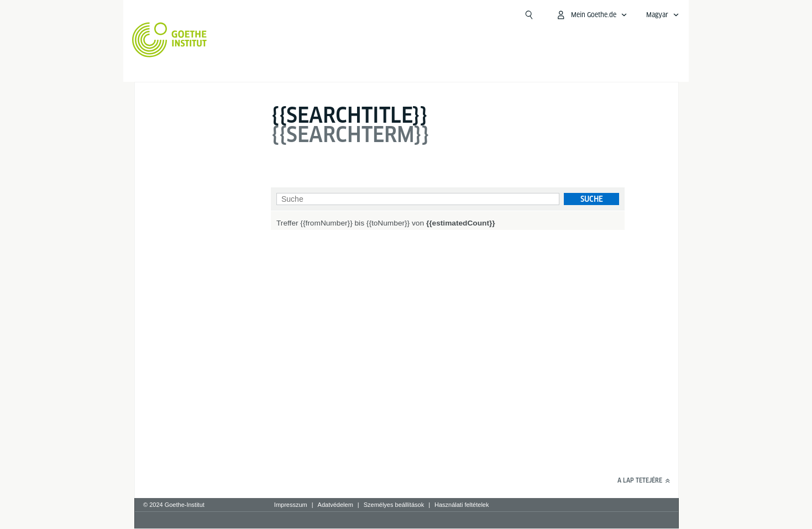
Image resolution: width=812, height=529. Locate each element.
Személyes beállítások (394, 505)
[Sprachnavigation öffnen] (663, 15)
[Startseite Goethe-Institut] (169, 40)
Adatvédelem (336, 505)
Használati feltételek (462, 505)
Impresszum (291, 505)
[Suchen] (529, 15)
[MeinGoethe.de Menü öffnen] (591, 15)
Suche (592, 199)
